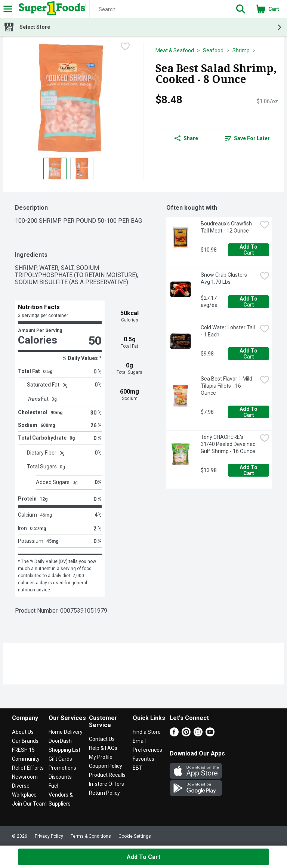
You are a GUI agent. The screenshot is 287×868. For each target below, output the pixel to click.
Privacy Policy (49, 836)
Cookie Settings (135, 836)
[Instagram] (198, 734)
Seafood (213, 50)
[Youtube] (210, 734)
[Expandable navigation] (8, 9)
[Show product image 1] (55, 169)
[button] (241, 9)
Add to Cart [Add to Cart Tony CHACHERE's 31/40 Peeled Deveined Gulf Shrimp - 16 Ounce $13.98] (249, 470)
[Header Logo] (51, 9)
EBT (138, 768)
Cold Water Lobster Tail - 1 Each (228, 331)
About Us (23, 732)
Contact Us (102, 739)
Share (186, 138)
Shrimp (241, 50)
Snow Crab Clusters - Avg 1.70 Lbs (226, 278)
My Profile (101, 757)
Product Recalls (107, 775)
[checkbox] (125, 47)
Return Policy (104, 793)
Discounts (60, 777)
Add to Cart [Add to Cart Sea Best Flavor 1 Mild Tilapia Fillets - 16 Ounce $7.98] (249, 412)
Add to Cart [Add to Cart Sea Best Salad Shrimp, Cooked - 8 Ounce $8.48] (143, 857)
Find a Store (147, 732)
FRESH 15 (23, 750)
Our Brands (25, 741)
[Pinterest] (186, 734)
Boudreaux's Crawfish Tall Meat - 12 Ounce (227, 227)
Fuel (53, 786)
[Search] (159, 9)
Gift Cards (60, 759)
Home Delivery (66, 732)
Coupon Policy (106, 766)
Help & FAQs (103, 748)
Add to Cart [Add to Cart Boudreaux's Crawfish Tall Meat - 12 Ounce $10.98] (249, 250)
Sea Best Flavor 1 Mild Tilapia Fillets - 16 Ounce (227, 386)
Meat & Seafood (175, 50)
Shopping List (64, 750)
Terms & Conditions (91, 836)
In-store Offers (107, 784)
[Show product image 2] (82, 169)
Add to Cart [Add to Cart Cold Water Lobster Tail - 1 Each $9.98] (249, 354)
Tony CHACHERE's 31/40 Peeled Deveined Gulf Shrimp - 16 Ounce (229, 444)
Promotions (62, 768)
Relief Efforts (28, 768)
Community (26, 759)
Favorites (143, 759)
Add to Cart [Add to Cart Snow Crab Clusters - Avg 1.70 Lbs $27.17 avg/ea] (249, 302)
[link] (247, 138)
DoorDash (60, 741)
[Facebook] (174, 734)
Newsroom (25, 777)
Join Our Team (29, 804)
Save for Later (247, 138)
